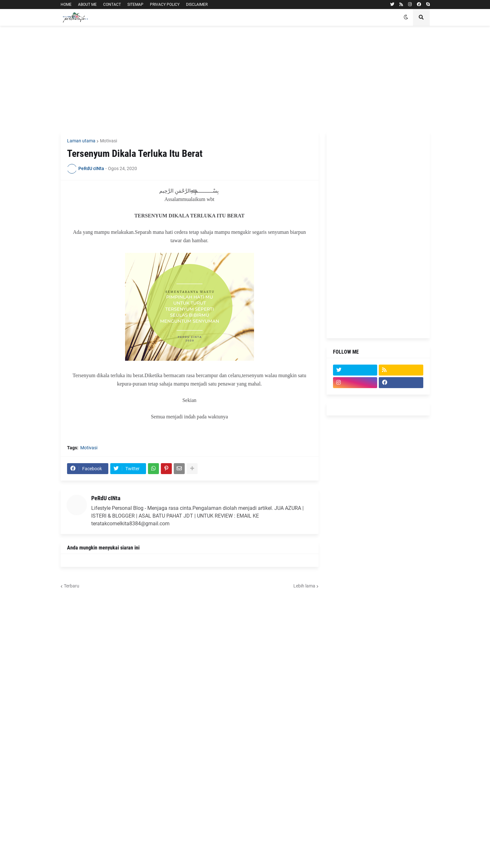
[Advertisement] (245, 79)
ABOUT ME (87, 5)
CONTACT (112, 5)
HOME (66, 5)
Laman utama (81, 141)
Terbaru (72, 586)
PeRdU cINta (106, 498)
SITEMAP (135, 5)
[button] (406, 17)
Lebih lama (304, 586)
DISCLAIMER (197, 5)
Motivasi (108, 141)
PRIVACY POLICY (165, 5)
